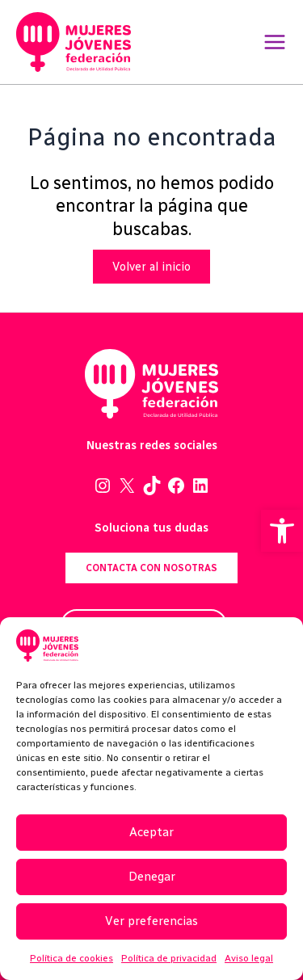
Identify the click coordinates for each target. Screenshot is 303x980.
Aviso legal (249, 958)
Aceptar (151, 832)
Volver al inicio (151, 267)
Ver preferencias (151, 921)
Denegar (152, 877)
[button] (282, 531)
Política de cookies (72, 958)
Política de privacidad (169, 958)
